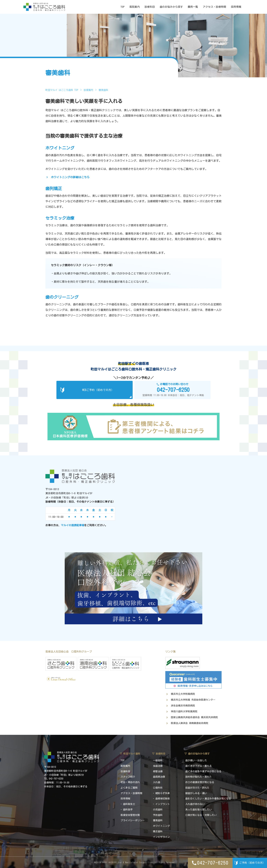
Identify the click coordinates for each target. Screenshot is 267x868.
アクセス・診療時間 (214, 7)
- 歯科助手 (127, 810)
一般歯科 (158, 760)
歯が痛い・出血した (196, 760)
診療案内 (88, 90)
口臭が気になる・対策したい (201, 815)
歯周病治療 (159, 777)
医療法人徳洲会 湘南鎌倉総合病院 (189, 723)
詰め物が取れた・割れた (199, 777)
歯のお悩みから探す (171, 7)
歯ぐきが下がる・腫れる (199, 766)
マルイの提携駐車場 (73, 525)
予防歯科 (158, 815)
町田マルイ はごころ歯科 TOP (62, 90)
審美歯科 (158, 820)
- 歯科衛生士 (128, 804)
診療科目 (150, 7)
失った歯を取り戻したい (199, 810)
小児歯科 (158, 810)
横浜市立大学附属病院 (183, 694)
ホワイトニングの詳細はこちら (70, 177)
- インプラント (161, 804)
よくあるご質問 (129, 788)
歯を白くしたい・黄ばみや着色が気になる (208, 799)
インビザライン (161, 837)
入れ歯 (157, 782)
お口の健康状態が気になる (200, 782)
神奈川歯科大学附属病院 (184, 711)
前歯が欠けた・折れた (197, 788)
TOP (123, 7)
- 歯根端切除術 (161, 799)
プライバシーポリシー (133, 820)
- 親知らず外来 (161, 793)
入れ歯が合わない (195, 804)
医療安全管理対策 (130, 815)
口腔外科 (158, 788)
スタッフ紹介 (128, 777)
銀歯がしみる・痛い (196, 793)
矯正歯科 (158, 831)
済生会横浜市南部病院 (183, 706)
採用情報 (236, 7)
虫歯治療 (158, 766)
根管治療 (158, 771)
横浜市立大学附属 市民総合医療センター (193, 700)
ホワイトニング (161, 826)
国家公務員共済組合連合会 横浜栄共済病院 (194, 717)
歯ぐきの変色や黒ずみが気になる (203, 771)
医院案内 (135, 7)
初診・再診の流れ (130, 782)
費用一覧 (193, 7)
